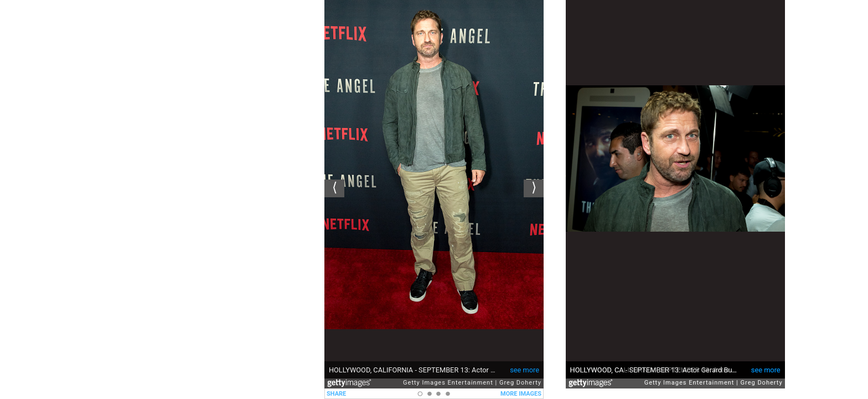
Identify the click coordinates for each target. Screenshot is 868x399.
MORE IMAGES (521, 394)
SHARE (336, 394)
